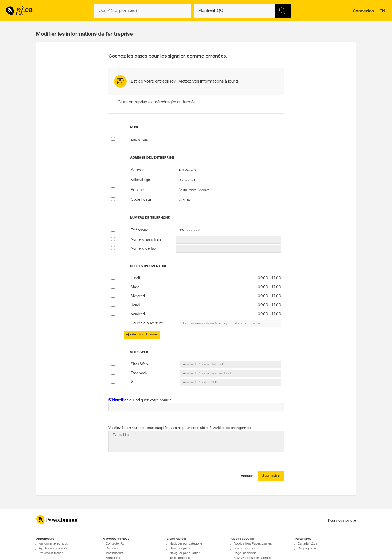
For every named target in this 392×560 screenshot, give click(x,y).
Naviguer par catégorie (186, 547)
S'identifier (118, 400)
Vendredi (138, 314)
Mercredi (138, 296)
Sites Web (139, 364)
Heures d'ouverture (147, 323)
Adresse (138, 170)
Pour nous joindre (342, 524)
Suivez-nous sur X (246, 552)
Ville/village (140, 180)
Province (138, 190)
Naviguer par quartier (185, 557)
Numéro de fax (143, 249)
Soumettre (271, 479)
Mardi (136, 287)
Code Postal (141, 200)
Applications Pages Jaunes (253, 547)
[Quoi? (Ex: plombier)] (143, 11)
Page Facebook (245, 557)
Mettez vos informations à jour (207, 81)
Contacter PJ (115, 547)
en (383, 12)
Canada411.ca (307, 547)
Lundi (135, 278)
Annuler (247, 479)
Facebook (139, 373)
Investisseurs (114, 557)
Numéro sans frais (146, 240)
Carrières (112, 552)
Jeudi (135, 305)
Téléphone (139, 230)
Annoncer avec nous (53, 547)
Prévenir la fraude (51, 557)
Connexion (363, 11)
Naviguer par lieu (181, 552)
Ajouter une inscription (54, 552)
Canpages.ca (307, 552)
